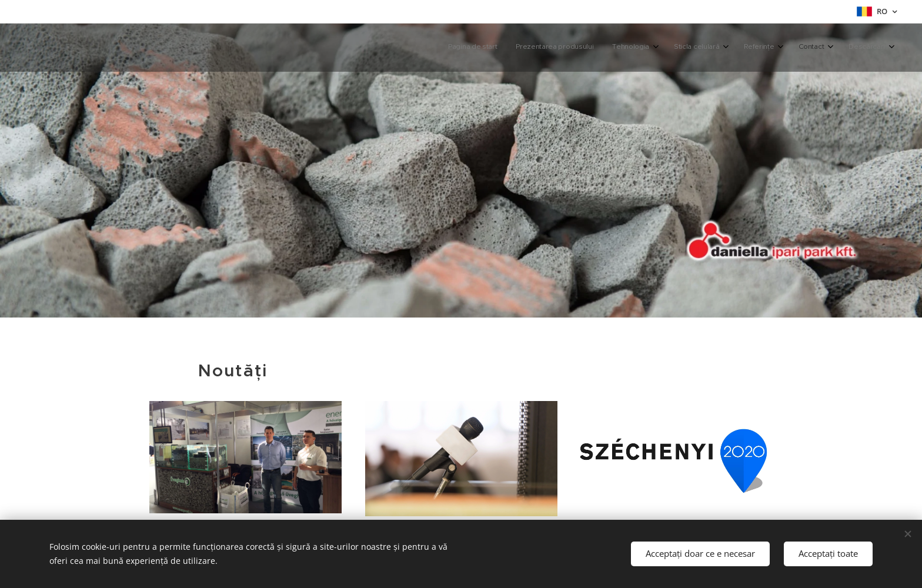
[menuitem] (752, 48)
